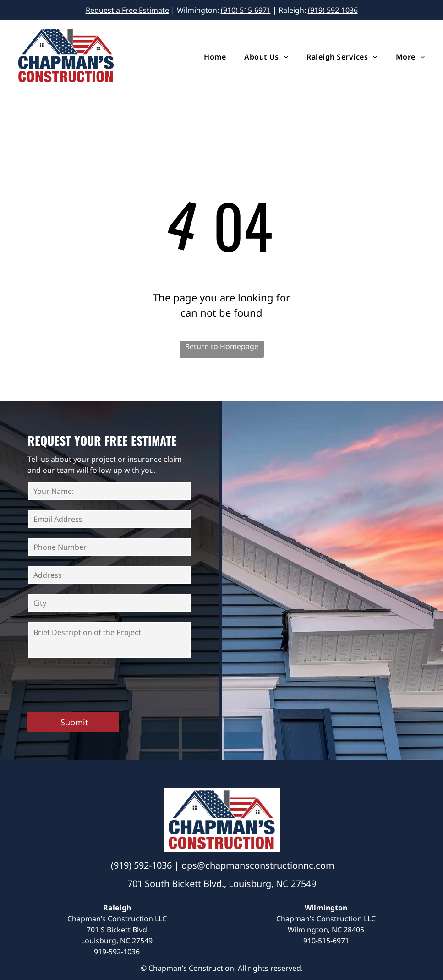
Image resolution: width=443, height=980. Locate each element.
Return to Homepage (222, 346)
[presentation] (98, 684)
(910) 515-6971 (246, 10)
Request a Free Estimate (127, 10)
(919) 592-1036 (333, 10)
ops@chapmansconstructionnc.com (258, 865)
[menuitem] (206, 57)
